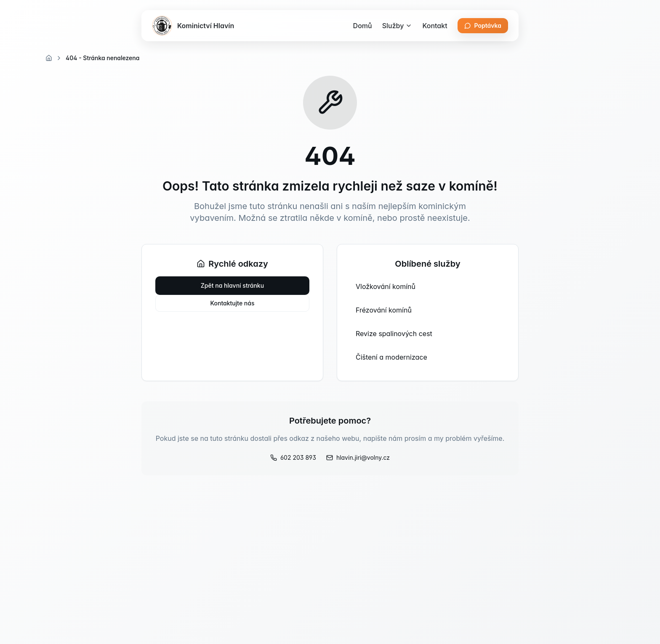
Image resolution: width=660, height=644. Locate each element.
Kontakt (435, 26)
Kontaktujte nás (233, 303)
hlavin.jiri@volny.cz (358, 457)
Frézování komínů (384, 310)
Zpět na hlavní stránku (232, 285)
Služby (397, 26)
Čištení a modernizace (391, 357)
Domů (363, 26)
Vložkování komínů (386, 286)
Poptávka (483, 25)
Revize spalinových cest (394, 334)
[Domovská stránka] (49, 58)
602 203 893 (293, 457)
